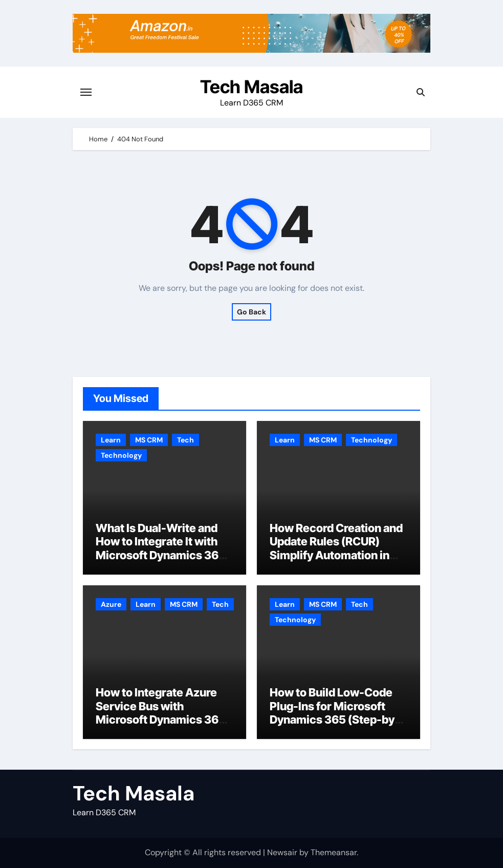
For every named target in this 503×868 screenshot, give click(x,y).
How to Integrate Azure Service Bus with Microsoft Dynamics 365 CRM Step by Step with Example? (161, 719)
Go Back (251, 312)
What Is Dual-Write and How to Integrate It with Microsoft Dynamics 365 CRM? (161, 548)
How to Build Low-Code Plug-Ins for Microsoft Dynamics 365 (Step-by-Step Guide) (335, 713)
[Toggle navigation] (86, 92)
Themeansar (334, 852)
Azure (111, 604)
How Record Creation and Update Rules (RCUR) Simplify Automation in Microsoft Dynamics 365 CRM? (336, 555)
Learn (111, 440)
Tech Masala (251, 87)
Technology (121, 455)
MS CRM (149, 440)
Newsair (282, 852)
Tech (185, 440)
